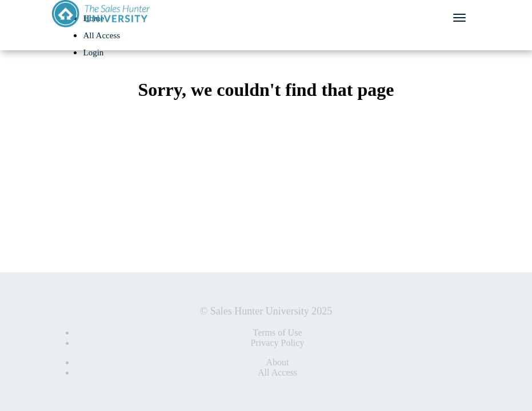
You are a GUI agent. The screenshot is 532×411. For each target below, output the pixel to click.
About (278, 362)
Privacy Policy (278, 343)
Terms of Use (278, 333)
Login (94, 53)
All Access (102, 35)
